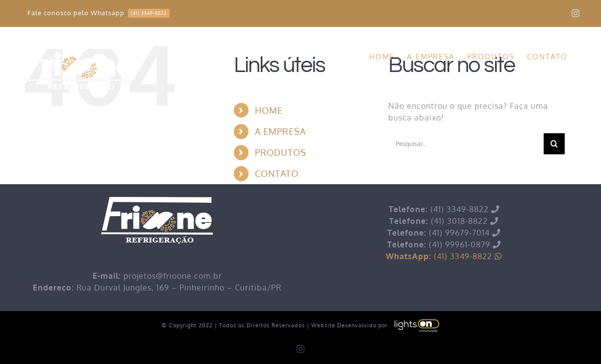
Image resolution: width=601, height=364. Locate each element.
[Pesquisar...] (466, 144)
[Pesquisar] (554, 144)
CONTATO (277, 173)
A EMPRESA (280, 131)
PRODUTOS (281, 152)
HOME (269, 110)
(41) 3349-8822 (444, 256)
